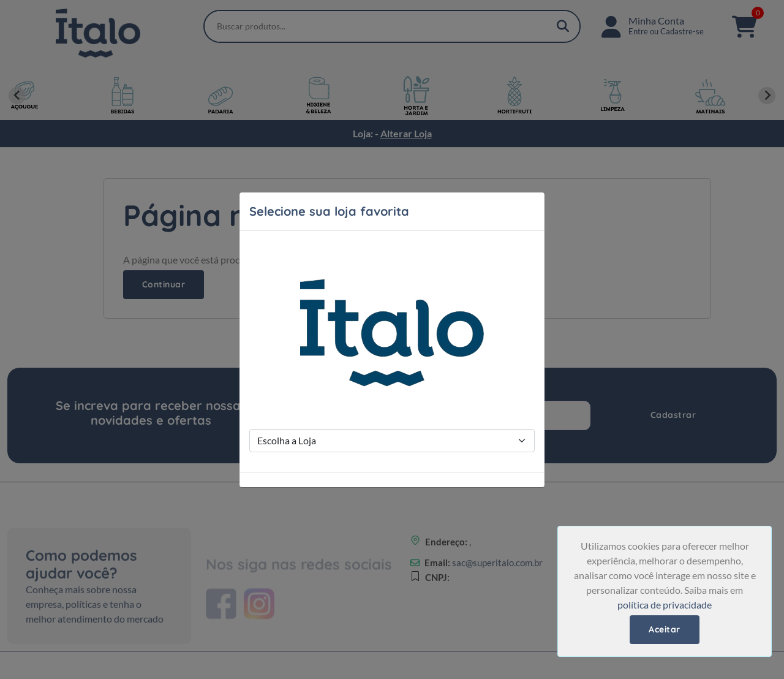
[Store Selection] (392, 441)
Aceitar (665, 629)
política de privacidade (665, 605)
